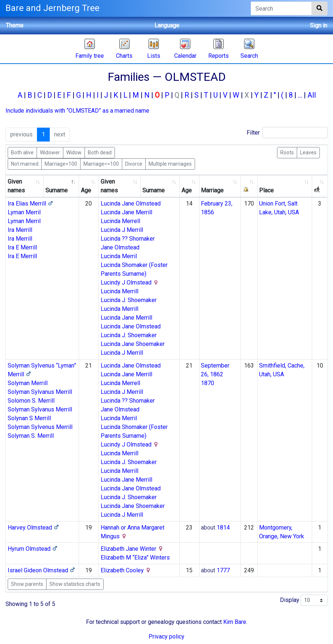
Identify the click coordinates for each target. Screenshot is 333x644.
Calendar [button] (185, 56)
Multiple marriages (170, 163)
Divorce (134, 163)
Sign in (319, 25)
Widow (74, 152)
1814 (223, 528)
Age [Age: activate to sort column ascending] (86, 190)
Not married (25, 163)
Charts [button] (124, 56)
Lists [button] (154, 56)
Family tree (90, 56)
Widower (50, 152)
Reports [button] (218, 56)
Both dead (100, 152)
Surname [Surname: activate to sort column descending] (57, 190)
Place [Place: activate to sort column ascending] (266, 190)
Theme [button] (15, 25)
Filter (287, 133)
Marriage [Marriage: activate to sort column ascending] (212, 190)
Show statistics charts (75, 584)
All (312, 95)
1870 (207, 383)
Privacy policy (166, 637)
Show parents (27, 584)
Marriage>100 (61, 163)
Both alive (22, 152)
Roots (287, 152)
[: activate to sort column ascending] (249, 186)
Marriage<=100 (101, 163)
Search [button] (249, 56)
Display (304, 600)
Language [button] (167, 25)
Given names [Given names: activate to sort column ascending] (16, 186)
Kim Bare (235, 622)
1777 (223, 570)
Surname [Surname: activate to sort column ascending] (154, 190)
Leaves (308, 152)
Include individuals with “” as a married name (77, 111)
